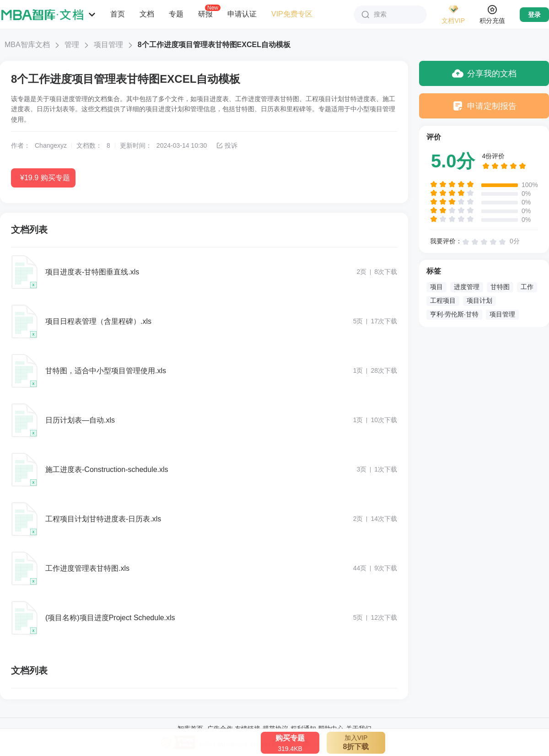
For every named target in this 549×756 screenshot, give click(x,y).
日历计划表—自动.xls (80, 420)
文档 (147, 14)
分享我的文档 (484, 73)
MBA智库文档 (27, 45)
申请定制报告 (484, 106)
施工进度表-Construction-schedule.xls (107, 469)
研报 (205, 14)
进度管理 (467, 287)
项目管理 (108, 45)
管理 (72, 45)
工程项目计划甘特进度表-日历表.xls (103, 519)
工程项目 (443, 300)
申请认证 (242, 14)
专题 (176, 14)
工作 (527, 287)
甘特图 (500, 287)
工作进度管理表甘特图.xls (87, 568)
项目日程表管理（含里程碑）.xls (98, 321)
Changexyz (51, 145)
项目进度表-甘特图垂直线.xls (92, 272)
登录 (534, 15)
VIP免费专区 (292, 14)
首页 (118, 14)
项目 (436, 287)
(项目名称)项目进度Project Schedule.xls (110, 618)
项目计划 (479, 300)
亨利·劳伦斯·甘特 (454, 314)
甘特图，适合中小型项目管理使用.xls (106, 371)
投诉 (227, 145)
